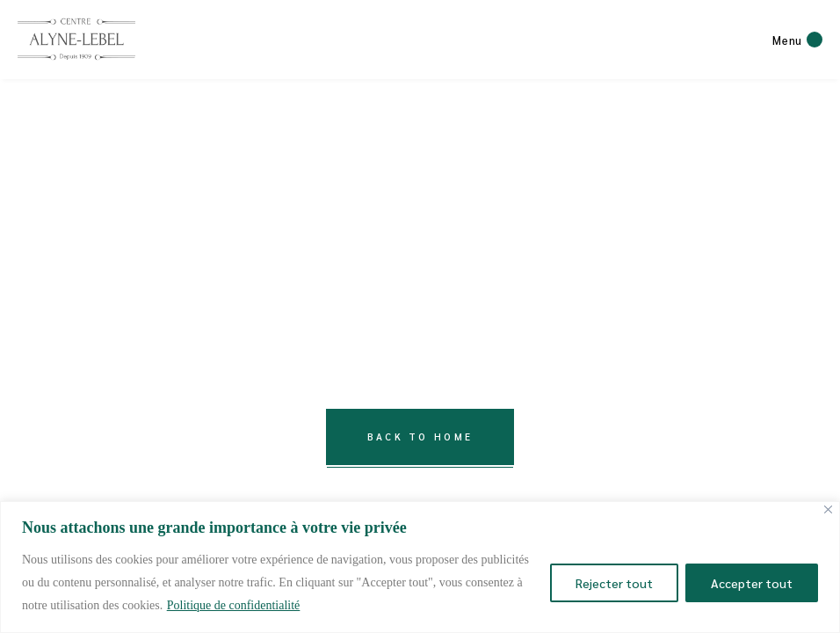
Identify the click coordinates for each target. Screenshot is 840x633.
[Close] (828, 509)
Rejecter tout (614, 583)
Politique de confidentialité (234, 605)
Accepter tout (752, 583)
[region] (420, 567)
